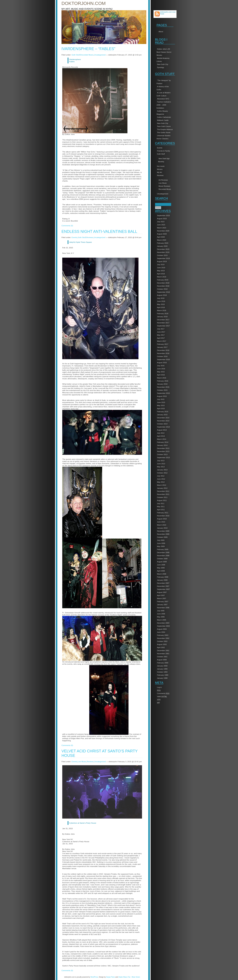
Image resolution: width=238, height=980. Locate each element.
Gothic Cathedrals (164, 117)
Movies (160, 169)
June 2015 (161, 402)
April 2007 (161, 595)
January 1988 (162, 678)
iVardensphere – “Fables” (88, 49)
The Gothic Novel (164, 132)
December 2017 (163, 320)
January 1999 (162, 669)
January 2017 (162, 347)
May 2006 (161, 617)
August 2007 (162, 592)
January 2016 (162, 384)
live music (161, 166)
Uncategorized (163, 194)
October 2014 (162, 424)
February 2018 (163, 314)
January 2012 (162, 488)
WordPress (94, 977)
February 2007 (163, 602)
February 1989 (163, 675)
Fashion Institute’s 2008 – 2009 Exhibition (164, 105)
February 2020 (163, 243)
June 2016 (161, 369)
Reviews (160, 175)
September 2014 (163, 427)
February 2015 (163, 412)
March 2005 (162, 620)
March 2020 (162, 240)
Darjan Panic (110, 977)
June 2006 (161, 614)
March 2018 (162, 310)
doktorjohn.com (84, 3)
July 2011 (161, 503)
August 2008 (162, 562)
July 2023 (161, 222)
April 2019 (161, 274)
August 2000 (162, 660)
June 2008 (161, 565)
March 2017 (162, 341)
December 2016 (163, 350)
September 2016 (163, 359)
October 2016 (162, 356)
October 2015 (162, 390)
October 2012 (162, 473)
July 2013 (161, 461)
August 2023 (162, 219)
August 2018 (162, 295)
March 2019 (162, 277)
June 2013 (161, 464)
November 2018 (163, 286)
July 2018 (161, 298)
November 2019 (163, 252)
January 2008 (162, 580)
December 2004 (163, 623)
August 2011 (162, 500)
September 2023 (163, 216)
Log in (159, 687)
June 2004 (161, 632)
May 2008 (161, 568)
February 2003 (163, 635)
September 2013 (163, 458)
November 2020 (163, 231)
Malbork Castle (163, 120)
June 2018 (161, 301)
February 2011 (163, 513)
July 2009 (161, 540)
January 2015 (162, 415)
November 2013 (163, 451)
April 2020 (161, 237)
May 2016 (161, 372)
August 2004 (162, 629)
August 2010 (162, 519)
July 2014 (161, 433)
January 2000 (162, 666)
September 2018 (163, 292)
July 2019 (161, 265)
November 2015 (163, 387)
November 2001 (163, 654)
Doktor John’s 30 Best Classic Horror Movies (164, 52)
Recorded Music (165, 189)
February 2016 (163, 381)
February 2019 (163, 280)
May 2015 (161, 405)
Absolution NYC (163, 99)
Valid (162, 696)
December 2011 (163, 491)
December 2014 (163, 418)
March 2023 (162, 228)
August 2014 (162, 430)
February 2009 (163, 549)
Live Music (163, 183)
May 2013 (161, 467)
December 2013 (163, 448)
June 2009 (161, 543)
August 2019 (162, 261)
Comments (163, 693)
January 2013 (162, 470)
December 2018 (163, 283)
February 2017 (163, 344)
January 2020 (162, 246)
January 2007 (162, 605)
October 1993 (162, 672)
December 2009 (163, 531)
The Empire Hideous (165, 129)
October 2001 (162, 657)
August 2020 (162, 234)
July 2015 (161, 399)
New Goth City (163, 64)
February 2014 (163, 442)
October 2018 (162, 289)
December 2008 (163, 552)
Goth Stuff (161, 154)
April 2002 (161, 647)
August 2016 (162, 363)
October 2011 (162, 497)
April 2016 (161, 375)
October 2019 (162, 255)
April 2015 (161, 409)
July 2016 (161, 366)
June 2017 (161, 332)
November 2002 (163, 638)
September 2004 (163, 626)
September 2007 (163, 589)
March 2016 (162, 378)
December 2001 (163, 651)
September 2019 (163, 258)
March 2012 (162, 485)
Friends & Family (163, 151)
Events (160, 148)
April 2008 (161, 571)
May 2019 (161, 271)
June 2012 (161, 479)
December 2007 (163, 583)
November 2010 (163, 516)
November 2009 (163, 534)
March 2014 (162, 439)
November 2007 (163, 586)
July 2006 (161, 611)
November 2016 (163, 353)
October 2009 (162, 537)
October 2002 (162, 641)
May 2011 (161, 507)
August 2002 (162, 644)
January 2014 (162, 445)
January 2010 (162, 528)
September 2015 (163, 393)
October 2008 (162, 559)
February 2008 (163, 577)
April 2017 (161, 338)
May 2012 (161, 482)
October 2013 (162, 454)
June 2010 (161, 522)
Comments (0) (67, 226)
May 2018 (161, 304)
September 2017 (163, 326)
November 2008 (163, 556)
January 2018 (162, 317)
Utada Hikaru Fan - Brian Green (129, 977)
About (161, 32)
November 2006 (163, 608)
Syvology (161, 67)
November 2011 (163, 494)
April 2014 (161, 436)
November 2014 (163, 421)
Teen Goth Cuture (164, 126)
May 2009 (161, 546)
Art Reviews (163, 180)
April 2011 (161, 510)
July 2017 (161, 329)
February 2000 (163, 663)
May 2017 (161, 335)
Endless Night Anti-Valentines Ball (99, 231)
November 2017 (163, 323)
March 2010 (162, 525)
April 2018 (161, 307)
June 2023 (161, 225)
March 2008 (162, 574)
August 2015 (162, 396)
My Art (159, 172)
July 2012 (161, 476)
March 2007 (162, 598)
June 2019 (161, 268)
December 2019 (163, 249)
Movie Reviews (164, 186)
